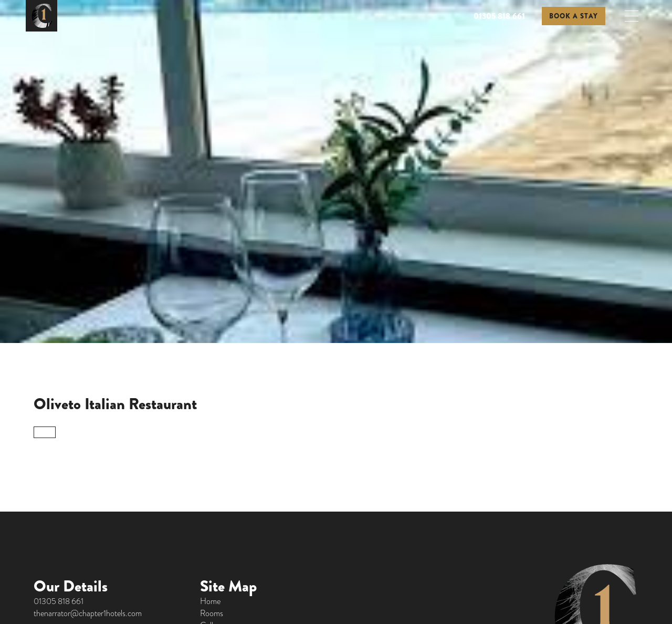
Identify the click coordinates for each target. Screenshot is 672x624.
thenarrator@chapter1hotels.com (88, 613)
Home (210, 601)
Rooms (212, 613)
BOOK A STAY (574, 16)
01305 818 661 (499, 16)
